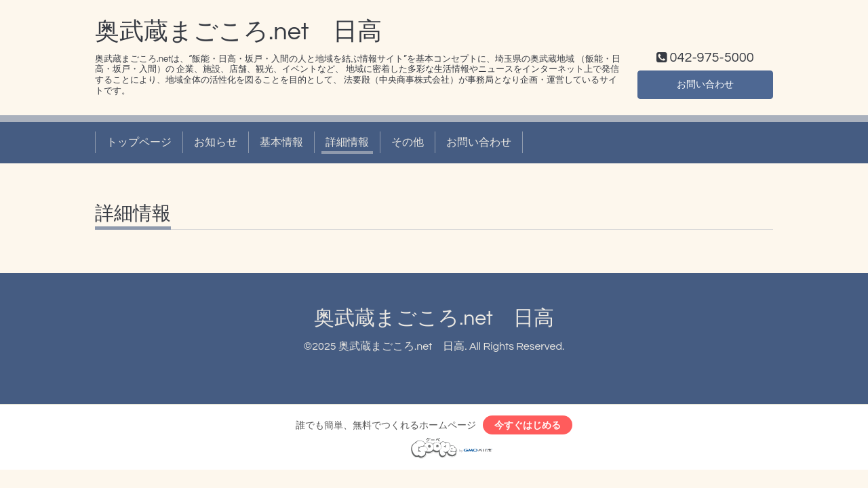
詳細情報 (347, 142)
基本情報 (281, 142)
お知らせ (216, 142)
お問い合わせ (705, 83)
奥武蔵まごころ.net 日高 (238, 32)
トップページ (139, 142)
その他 (408, 142)
